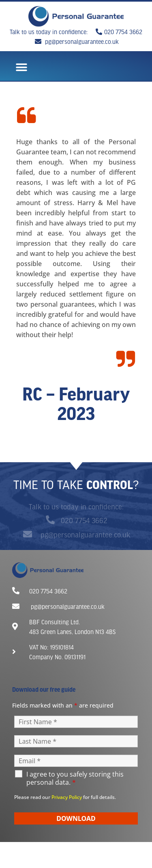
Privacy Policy (67, 797)
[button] (21, 68)
